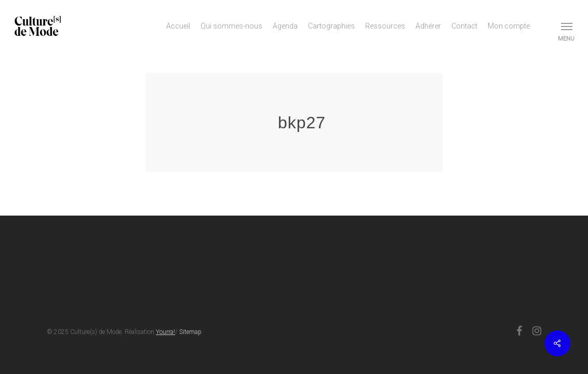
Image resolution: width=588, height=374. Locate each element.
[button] (567, 26)
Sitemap (190, 332)
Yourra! (165, 332)
